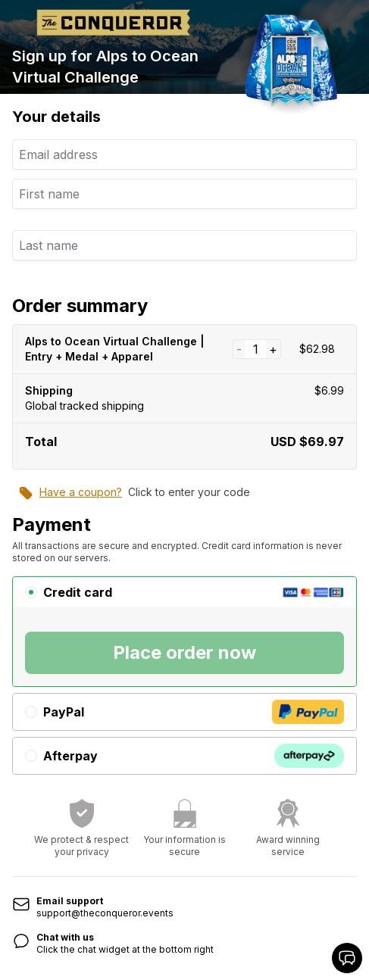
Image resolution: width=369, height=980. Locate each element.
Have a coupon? (70, 493)
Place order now (184, 652)
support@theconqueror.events (105, 913)
